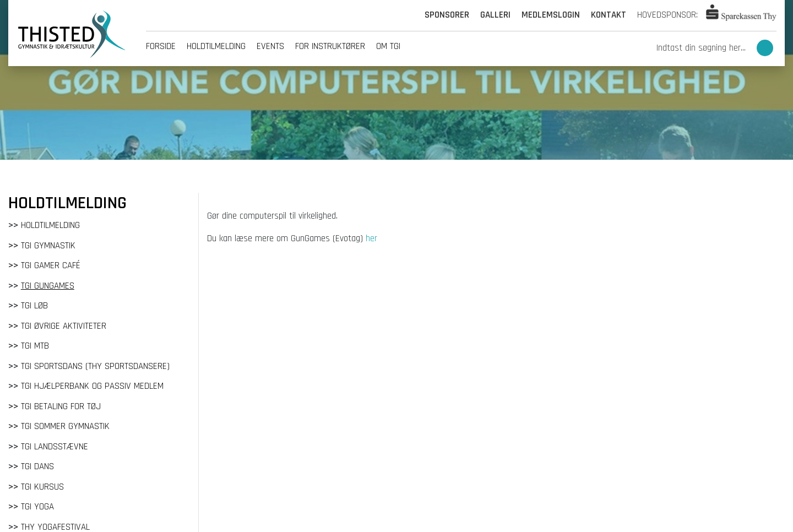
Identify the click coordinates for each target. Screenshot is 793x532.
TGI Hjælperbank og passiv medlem (92, 386)
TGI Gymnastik (48, 246)
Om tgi (388, 46)
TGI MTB (35, 346)
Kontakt (609, 15)
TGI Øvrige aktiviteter (64, 326)
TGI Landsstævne (55, 447)
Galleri (495, 15)
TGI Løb (34, 306)
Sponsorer (447, 15)
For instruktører (330, 46)
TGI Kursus (42, 487)
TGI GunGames (48, 286)
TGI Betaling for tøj (61, 406)
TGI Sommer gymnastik (65, 426)
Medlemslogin (551, 15)
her (371, 238)
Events (270, 46)
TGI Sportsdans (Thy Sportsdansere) (95, 366)
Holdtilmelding (216, 46)
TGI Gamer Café (51, 265)
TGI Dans (37, 466)
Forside (161, 46)
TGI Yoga (37, 507)
